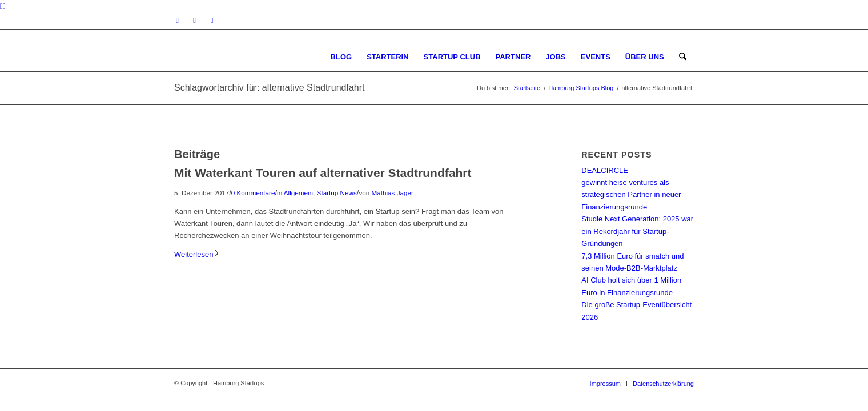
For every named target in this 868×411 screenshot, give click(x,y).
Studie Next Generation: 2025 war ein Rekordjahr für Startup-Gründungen (637, 231)
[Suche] (683, 57)
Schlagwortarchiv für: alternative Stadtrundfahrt (270, 88)
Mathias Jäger (392, 193)
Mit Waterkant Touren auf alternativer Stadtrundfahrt (323, 173)
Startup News (337, 193)
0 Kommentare (253, 193)
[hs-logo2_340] (260, 57)
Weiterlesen (197, 254)
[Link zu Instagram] (177, 21)
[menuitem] (341, 57)
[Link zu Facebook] (194, 21)
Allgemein (298, 193)
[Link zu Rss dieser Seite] (212, 21)
